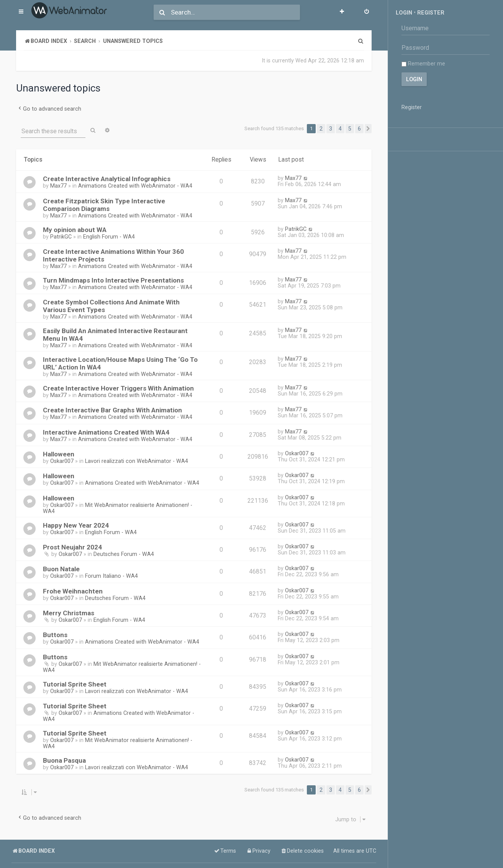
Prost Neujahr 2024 (72, 547)
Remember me (423, 64)
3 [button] (331, 129)
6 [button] (359, 129)
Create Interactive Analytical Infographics (107, 179)
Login (404, 13)
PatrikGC (61, 237)
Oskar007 (62, 461)
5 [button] (350, 129)
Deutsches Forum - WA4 (124, 554)
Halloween (59, 454)
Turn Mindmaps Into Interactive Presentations (113, 280)
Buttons (55, 635)
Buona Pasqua (64, 760)
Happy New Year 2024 (76, 525)
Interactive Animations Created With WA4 (106, 432)
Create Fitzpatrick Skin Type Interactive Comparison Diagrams (104, 205)
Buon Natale (61, 569)
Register (431, 13)
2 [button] (321, 129)
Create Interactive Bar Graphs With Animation (112, 410)
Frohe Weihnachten (73, 591)
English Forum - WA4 (109, 237)
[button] (368, 129)
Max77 (58, 186)
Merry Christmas (69, 613)
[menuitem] (367, 12)
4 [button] (340, 129)
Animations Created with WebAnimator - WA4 (135, 186)
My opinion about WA (75, 230)
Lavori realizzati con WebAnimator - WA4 (137, 461)
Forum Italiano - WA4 (111, 576)
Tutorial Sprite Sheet (75, 684)
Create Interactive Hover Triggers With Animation (118, 388)
